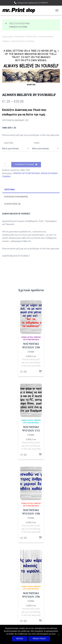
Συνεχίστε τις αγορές (18, 27)
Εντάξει (20, 639)
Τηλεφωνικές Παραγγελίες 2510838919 (33, 3)
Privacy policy (39, 639)
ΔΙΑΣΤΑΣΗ (9, 143)
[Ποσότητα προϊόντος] (6, 164)
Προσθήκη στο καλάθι (24, 165)
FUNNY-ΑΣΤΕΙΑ (27, 337)
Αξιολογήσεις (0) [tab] (12, 204)
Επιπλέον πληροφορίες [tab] (16, 197)
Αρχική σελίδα (8, 37)
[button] (55, 51)
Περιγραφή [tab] (10, 190)
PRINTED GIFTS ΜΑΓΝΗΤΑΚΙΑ (26, 37)
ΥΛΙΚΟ (37, 143)
